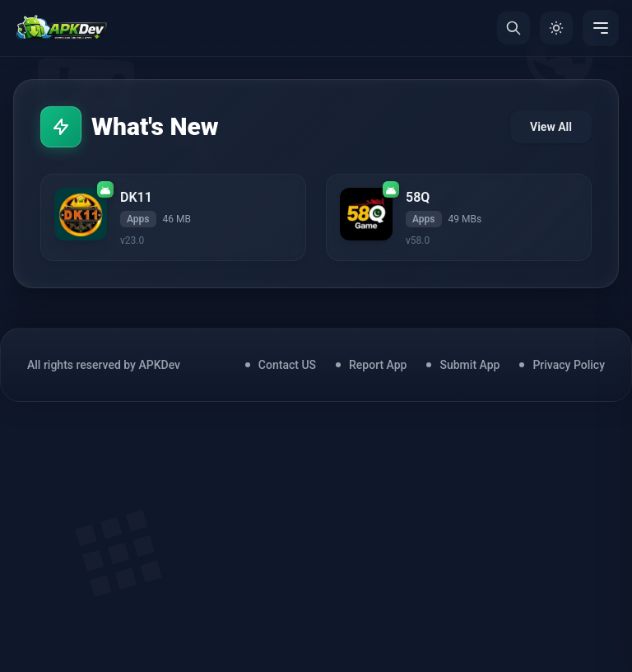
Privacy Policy (569, 365)
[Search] (513, 28)
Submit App (469, 365)
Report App (378, 365)
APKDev (159, 365)
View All (551, 127)
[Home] (61, 28)
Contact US (287, 365)
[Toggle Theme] (556, 28)
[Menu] (601, 28)
